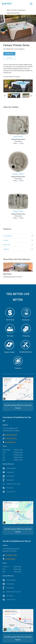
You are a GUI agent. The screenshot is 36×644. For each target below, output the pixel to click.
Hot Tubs (14, 10)
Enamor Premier (18, 211)
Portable (6, 240)
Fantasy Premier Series (18, 139)
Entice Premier (18, 136)
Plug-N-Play (7, 245)
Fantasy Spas (21, 10)
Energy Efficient (8, 236)
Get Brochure (9, 54)
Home (8, 10)
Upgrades (6, 249)
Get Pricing (9, 58)
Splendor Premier (18, 174)
